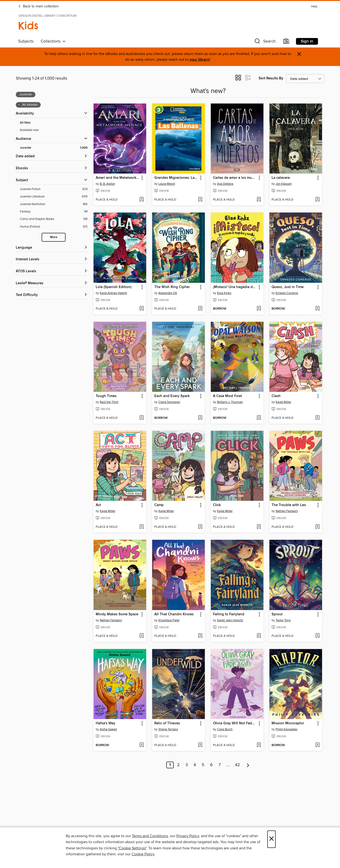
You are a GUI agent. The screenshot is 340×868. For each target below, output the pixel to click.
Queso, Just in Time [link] (288, 287)
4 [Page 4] (195, 765)
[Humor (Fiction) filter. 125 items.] (54, 227)
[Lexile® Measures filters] (52, 283)
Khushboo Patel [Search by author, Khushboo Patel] (169, 620)
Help (314, 7)
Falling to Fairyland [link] (229, 614)
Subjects (26, 41)
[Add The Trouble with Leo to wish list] (317, 527)
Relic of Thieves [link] (167, 723)
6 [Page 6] (211, 765)
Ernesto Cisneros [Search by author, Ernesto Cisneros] (287, 293)
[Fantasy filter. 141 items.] (54, 212)
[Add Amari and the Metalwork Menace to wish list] (142, 200)
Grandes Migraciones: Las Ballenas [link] (176, 178)
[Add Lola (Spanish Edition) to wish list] (142, 309)
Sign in (307, 41)
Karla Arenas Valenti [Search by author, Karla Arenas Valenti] (113, 293)
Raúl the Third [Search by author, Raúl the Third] (109, 402)
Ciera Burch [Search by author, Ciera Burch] (225, 729)
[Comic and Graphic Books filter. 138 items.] (54, 219)
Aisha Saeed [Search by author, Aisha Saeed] (108, 729)
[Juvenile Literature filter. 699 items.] (54, 197)
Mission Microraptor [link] (288, 723)
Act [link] (98, 505)
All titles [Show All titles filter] (25, 123)
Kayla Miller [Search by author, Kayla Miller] (283, 402)
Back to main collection (38, 6)
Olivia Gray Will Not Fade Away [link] (235, 723)
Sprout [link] (277, 614)
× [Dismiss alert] (299, 54)
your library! (200, 60)
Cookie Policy (143, 854)
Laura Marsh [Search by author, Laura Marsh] (167, 184)
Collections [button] (53, 41)
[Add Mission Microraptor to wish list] (317, 745)
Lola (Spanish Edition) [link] (114, 287)
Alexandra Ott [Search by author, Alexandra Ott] (168, 293)
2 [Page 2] (178, 765)
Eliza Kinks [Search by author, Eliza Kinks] (224, 293)
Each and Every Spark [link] (172, 396)
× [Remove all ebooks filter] (19, 105)
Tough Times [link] (106, 396)
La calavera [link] (281, 178)
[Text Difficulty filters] (52, 295)
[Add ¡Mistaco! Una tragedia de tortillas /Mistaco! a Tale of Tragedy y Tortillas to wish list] (259, 309)
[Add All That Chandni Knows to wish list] (200, 636)
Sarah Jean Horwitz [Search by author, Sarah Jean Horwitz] (230, 620)
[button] (265, 42)
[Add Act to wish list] (142, 527)
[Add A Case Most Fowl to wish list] (259, 418)
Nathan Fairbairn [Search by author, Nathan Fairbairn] (287, 511)
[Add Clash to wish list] (317, 418)
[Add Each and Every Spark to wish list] (200, 418)
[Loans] (286, 42)
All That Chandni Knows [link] (174, 614)
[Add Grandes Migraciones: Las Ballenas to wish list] (200, 200)
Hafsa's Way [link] (106, 723)
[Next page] (248, 765)
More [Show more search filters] (54, 237)
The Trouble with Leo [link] (289, 505)
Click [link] (217, 505)
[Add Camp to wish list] (200, 527)
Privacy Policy (188, 836)
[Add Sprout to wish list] (317, 636)
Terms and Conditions (150, 836)
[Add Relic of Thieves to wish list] (200, 745)
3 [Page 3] (187, 765)
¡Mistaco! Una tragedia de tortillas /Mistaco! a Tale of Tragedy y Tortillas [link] (235, 287)
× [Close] (271, 839)
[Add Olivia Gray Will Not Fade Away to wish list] (259, 745)
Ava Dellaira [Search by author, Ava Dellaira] (225, 184)
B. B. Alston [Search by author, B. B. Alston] (107, 184)
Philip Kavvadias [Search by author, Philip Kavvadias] (287, 729)
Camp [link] (159, 505)
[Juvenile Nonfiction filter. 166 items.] (54, 204)
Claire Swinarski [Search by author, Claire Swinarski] (169, 402)
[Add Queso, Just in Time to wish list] (317, 309)
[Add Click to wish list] (259, 527)
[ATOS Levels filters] (52, 271)
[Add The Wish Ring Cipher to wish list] (200, 309)
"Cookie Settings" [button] (132, 848)
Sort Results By (271, 78)
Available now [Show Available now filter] (29, 130)
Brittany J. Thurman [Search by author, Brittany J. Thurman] (230, 402)
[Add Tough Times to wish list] (142, 418)
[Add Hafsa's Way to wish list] (142, 745)
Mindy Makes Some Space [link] (117, 614)
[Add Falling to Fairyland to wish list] (259, 636)
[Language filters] (52, 248)
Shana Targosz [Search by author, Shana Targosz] (168, 729)
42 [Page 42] (237, 765)
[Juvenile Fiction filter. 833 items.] (54, 189)
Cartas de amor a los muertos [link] (235, 178)
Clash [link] (276, 396)
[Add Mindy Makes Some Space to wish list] (142, 636)
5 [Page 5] (203, 765)
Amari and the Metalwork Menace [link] (118, 178)
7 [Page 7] (220, 765)
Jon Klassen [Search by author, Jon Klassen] (284, 184)
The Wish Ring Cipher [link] (172, 287)
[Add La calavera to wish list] (317, 200)
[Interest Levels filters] (52, 259)
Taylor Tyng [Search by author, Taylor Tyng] (283, 620)
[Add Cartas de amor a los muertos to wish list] (259, 200)
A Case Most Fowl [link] (227, 396)
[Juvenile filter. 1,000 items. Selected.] (54, 148)
